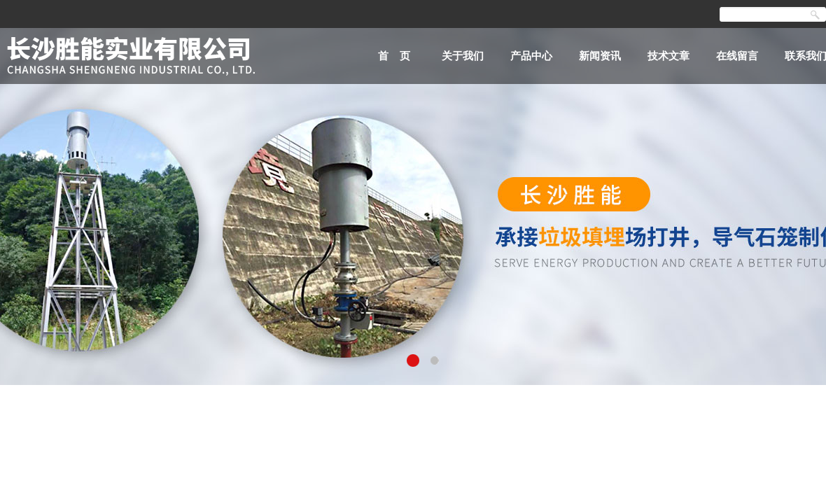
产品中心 (531, 56)
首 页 (394, 56)
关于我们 (463, 56)
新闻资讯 (600, 56)
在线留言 (737, 56)
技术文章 (668, 56)
